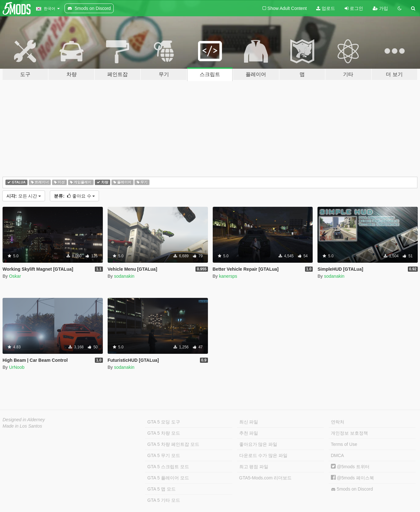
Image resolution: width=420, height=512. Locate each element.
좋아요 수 (74, 196)
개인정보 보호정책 (349, 433)
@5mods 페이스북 (352, 478)
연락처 (338, 422)
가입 (380, 8)
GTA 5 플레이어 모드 (168, 478)
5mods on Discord (352, 489)
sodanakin (124, 276)
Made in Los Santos (22, 426)
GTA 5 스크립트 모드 (168, 467)
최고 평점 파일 (254, 467)
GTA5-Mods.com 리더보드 (266, 478)
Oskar (15, 276)
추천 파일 (249, 433)
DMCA (337, 455)
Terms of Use (344, 444)
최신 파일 (249, 422)
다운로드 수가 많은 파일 (263, 455)
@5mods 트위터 (350, 467)
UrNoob (17, 367)
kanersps (228, 276)
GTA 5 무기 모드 (164, 455)
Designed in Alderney (24, 420)
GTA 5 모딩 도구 (164, 422)
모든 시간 (24, 196)
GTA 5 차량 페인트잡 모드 (173, 444)
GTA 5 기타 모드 (164, 500)
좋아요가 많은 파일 (258, 444)
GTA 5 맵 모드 (161, 489)
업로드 (326, 8)
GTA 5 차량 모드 (164, 433)
